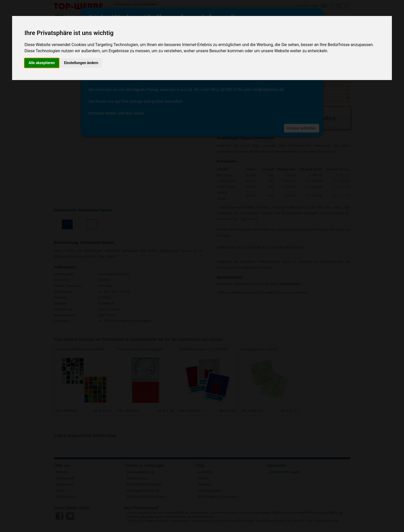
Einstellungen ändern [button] (81, 63)
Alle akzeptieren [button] (42, 63)
